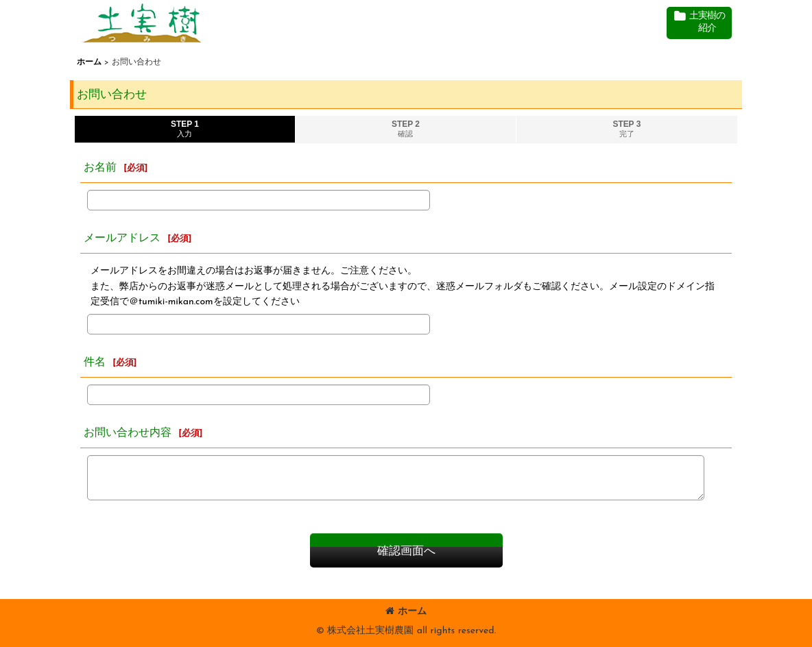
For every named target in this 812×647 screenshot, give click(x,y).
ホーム (406, 612)
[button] (699, 23)
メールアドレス (122, 239)
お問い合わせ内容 (128, 433)
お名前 (100, 168)
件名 (95, 363)
